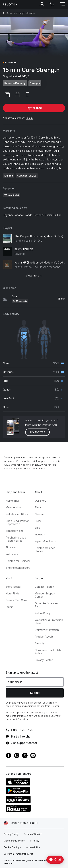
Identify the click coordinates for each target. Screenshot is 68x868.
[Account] (42, 4)
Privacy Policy (38, 713)
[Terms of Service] (33, 834)
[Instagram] (17, 756)
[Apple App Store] (33, 784)
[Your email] (35, 682)
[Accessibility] (33, 847)
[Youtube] (33, 756)
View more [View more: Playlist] (34, 275)
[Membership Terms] (14, 841)
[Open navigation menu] (62, 4)
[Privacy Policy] (11, 834)
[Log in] (29, 118)
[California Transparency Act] (18, 854)
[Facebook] (9, 756)
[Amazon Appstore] (33, 802)
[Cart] (52, 4)
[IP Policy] (35, 841)
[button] (7, 95)
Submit (35, 693)
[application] (53, 860)
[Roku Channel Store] (33, 811)
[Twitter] (25, 756)
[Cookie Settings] (12, 847)
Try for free (34, 108)
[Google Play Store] (33, 793)
